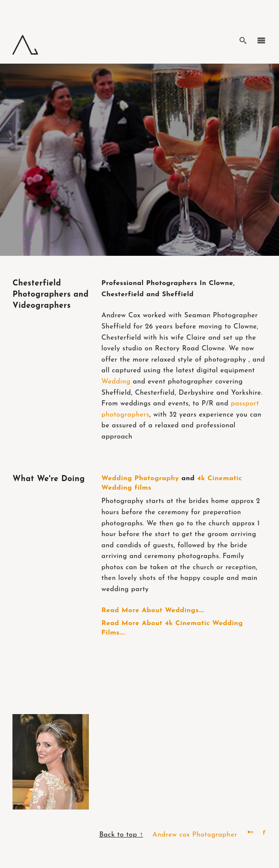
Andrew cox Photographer (195, 835)
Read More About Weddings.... (153, 610)
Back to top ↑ (121, 835)
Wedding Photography (140, 478)
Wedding (116, 382)
